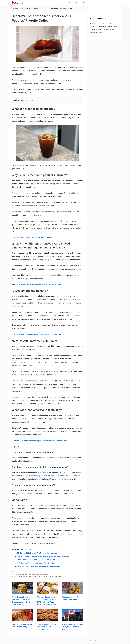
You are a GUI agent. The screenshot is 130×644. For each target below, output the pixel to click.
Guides (110, 3)
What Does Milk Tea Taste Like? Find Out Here (36, 560)
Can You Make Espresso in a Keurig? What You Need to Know (43, 556)
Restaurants (88, 3)
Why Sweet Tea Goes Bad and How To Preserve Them (39, 284)
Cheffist (105, 30)
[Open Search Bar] (116, 3)
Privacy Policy (93, 641)
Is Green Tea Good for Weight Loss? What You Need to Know (42, 441)
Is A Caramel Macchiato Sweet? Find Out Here (36, 563)
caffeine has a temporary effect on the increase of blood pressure (46, 476)
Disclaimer (84, 641)
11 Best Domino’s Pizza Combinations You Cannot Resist (46, 627)
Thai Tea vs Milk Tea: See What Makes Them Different (39, 566)
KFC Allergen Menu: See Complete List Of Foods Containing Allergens (38, 576)
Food (78, 3)
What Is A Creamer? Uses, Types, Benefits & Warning (39, 334)
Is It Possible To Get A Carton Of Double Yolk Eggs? (31, 574)
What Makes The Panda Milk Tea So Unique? (35, 237)
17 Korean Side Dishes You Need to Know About (37, 553)
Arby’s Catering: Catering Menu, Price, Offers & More (72, 627)
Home (71, 3)
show (31, 100)
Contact (118, 641)
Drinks (17, 8)
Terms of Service (104, 641)
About (112, 641)
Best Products (100, 3)
